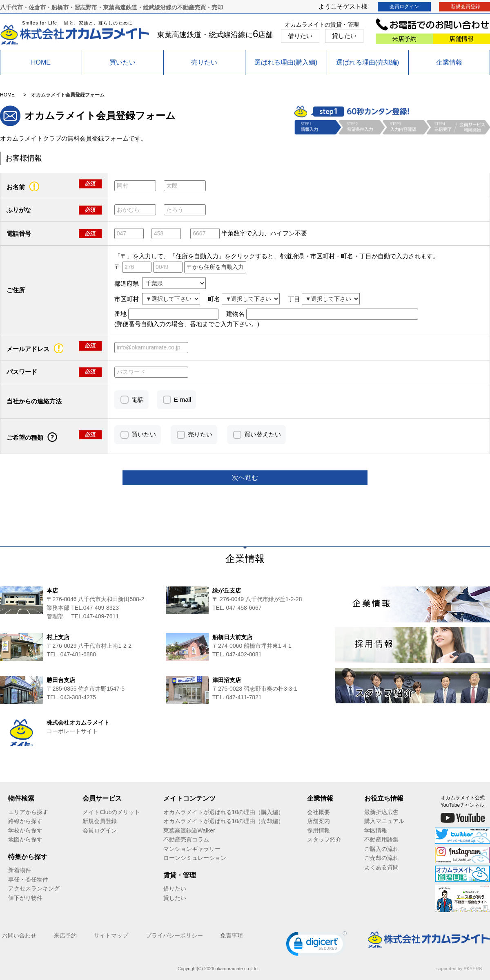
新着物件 (20, 870)
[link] (316, 945)
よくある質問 (381, 867)
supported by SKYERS (459, 969)
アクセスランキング (34, 888)
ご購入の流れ (381, 849)
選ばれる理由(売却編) (368, 62)
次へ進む (245, 478)
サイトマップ (111, 935)
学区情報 (376, 830)
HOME (41, 62)
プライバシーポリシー (174, 935)
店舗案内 (318, 821)
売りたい (204, 62)
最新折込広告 (381, 812)
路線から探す (25, 821)
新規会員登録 (100, 821)
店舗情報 (461, 39)
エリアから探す (28, 812)
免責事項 (232, 935)
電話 (138, 399)
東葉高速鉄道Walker (189, 830)
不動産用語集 (381, 839)
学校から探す (25, 830)
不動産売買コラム (186, 839)
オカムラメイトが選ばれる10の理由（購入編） (224, 812)
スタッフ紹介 (324, 839)
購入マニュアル (384, 821)
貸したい (344, 36)
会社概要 (318, 812)
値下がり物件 (25, 898)
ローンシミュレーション (195, 858)
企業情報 (449, 62)
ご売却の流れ (381, 858)
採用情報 (318, 830)
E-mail (183, 399)
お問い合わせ (19, 935)
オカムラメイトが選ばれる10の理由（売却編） (224, 821)
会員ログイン (404, 7)
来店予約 (404, 39)
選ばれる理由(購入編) (286, 62)
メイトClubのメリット (111, 812)
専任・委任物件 (28, 879)
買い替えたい (263, 434)
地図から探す (25, 839)
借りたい (300, 36)
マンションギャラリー (192, 849)
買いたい (122, 62)
